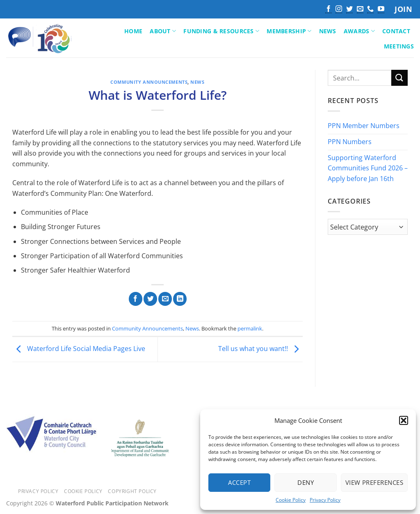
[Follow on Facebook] (329, 9)
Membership (289, 31)
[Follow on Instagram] (339, 9)
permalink (250, 328)
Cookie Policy (291, 500)
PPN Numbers (350, 142)
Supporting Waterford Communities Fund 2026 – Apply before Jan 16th (368, 168)
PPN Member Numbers (364, 126)
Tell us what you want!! (260, 349)
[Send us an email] (360, 9)
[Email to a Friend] (165, 299)
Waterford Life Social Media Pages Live (79, 349)
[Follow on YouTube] (381, 9)
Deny (306, 482)
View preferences (374, 482)
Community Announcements (149, 82)
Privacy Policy (325, 500)
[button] (404, 420)
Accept (239, 482)
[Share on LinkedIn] (180, 299)
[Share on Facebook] (136, 299)
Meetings (399, 46)
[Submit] (399, 78)
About (163, 31)
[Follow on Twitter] (349, 9)
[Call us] (370, 9)
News (328, 31)
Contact (396, 31)
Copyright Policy (132, 491)
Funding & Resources (221, 31)
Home (133, 31)
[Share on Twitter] (150, 299)
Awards (359, 31)
